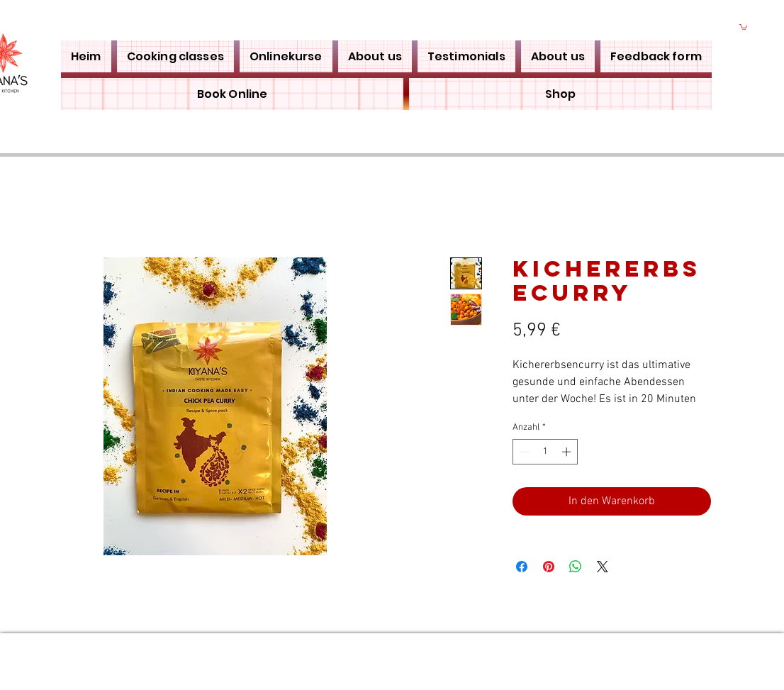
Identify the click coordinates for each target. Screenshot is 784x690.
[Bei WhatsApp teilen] (576, 567)
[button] (743, 27)
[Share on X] (603, 567)
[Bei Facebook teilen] (522, 567)
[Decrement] (523, 452)
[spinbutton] (545, 452)
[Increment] (568, 452)
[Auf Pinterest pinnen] (549, 567)
